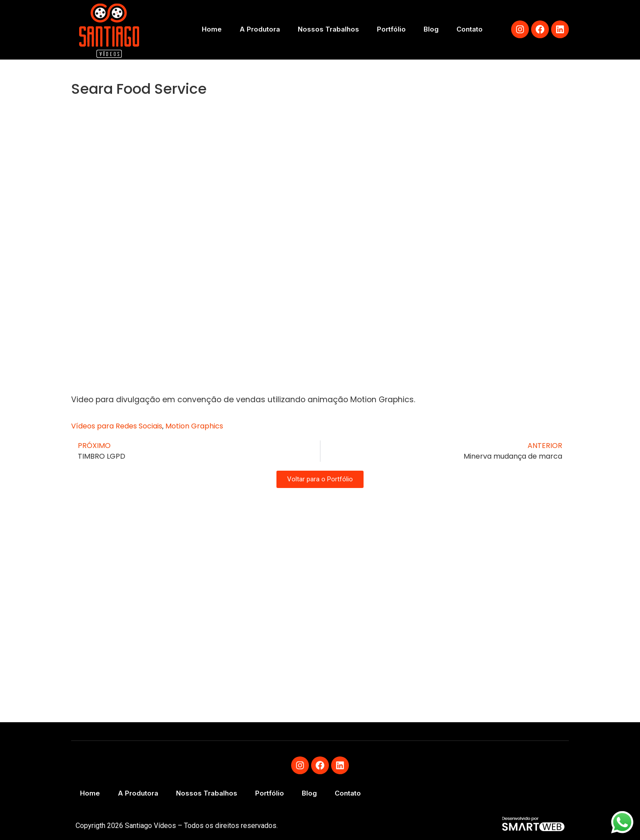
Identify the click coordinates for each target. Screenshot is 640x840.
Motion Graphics (194, 426)
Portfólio (391, 29)
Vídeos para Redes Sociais (117, 426)
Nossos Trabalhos (328, 29)
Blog (431, 29)
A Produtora (260, 29)
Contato (470, 29)
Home (212, 29)
